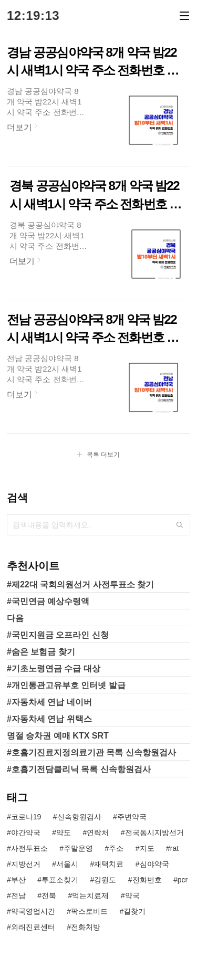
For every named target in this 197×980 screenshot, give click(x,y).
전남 (18, 895)
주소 (116, 848)
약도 (64, 833)
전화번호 (147, 880)
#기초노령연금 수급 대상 (54, 668)
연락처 (98, 833)
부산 (18, 880)
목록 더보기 (103, 455)
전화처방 (86, 927)
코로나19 (26, 817)
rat (174, 848)
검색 (180, 525)
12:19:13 (33, 16)
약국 (132, 895)
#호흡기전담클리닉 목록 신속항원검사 (79, 769)
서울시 (67, 864)
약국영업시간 (33, 911)
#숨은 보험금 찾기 (41, 652)
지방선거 (26, 864)
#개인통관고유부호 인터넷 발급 (66, 685)
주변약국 (132, 817)
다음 (15, 618)
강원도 (105, 880)
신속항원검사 (79, 817)
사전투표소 (29, 848)
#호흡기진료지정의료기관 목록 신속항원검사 (91, 752)
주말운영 (78, 848)
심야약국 (154, 864)
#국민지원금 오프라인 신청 (58, 635)
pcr (183, 880)
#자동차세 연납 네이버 (49, 702)
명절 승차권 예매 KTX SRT (58, 736)
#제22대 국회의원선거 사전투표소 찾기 (80, 584)
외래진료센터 (33, 927)
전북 (49, 895)
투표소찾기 (60, 880)
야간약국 (26, 833)
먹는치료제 (90, 895)
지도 (147, 848)
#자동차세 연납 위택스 (49, 719)
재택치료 (109, 864)
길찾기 (134, 911)
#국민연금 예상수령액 (48, 601)
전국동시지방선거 (154, 833)
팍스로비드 (89, 911)
